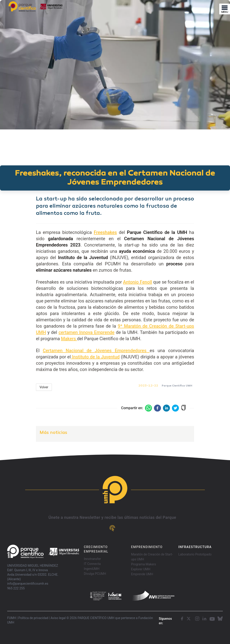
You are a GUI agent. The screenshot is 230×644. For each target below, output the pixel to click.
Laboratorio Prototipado (195, 554)
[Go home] (43, 552)
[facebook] (157, 408)
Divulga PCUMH (95, 574)
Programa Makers (144, 564)
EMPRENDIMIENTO (147, 547)
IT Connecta (92, 564)
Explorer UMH (141, 569)
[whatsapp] (148, 408)
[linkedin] (166, 408)
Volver (44, 387)
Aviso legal (58, 618)
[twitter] (175, 408)
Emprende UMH (142, 574)
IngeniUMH (92, 569)
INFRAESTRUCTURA (195, 547)
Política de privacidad (33, 618)
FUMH (12, 618)
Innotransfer (92, 559)
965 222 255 (16, 588)
